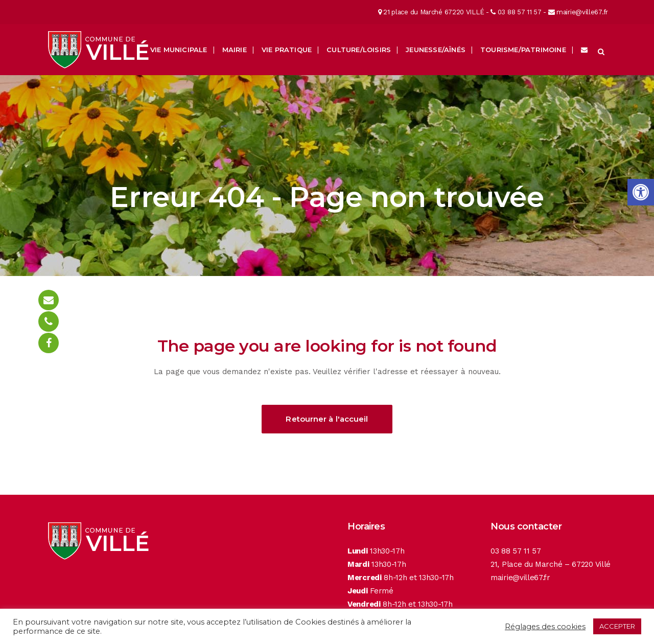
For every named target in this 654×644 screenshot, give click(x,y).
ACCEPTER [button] (617, 626)
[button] (641, 192)
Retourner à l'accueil (327, 419)
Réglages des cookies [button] (545, 627)
